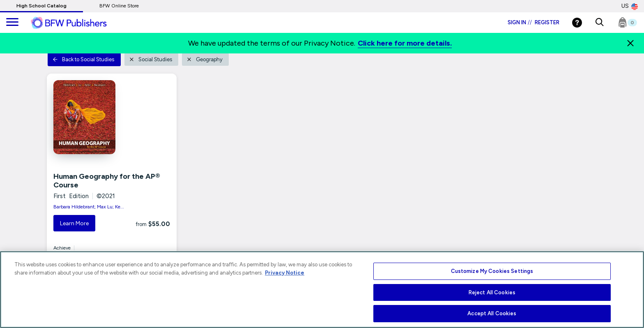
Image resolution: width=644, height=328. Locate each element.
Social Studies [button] (151, 59)
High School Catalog (41, 6)
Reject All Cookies (492, 292)
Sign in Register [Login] (534, 22)
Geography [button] (205, 59)
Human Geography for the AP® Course (107, 181)
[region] (322, 290)
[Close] (630, 43)
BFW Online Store (119, 6)
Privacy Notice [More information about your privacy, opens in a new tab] (285, 273)
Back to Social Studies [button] (83, 59)
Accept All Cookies (492, 313)
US (630, 6)
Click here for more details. (405, 43)
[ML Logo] (78, 23)
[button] (599, 23)
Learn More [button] (74, 223)
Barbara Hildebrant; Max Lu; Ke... (89, 207)
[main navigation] (12, 23)
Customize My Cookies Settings (492, 271)
